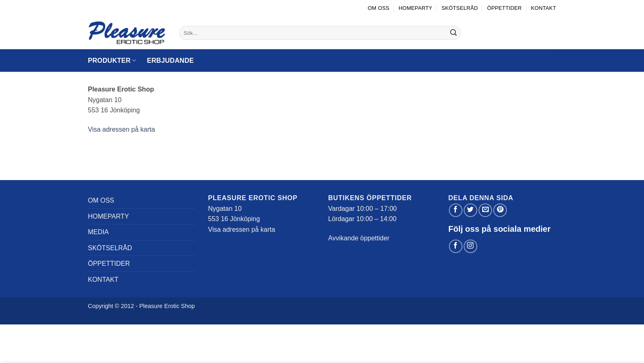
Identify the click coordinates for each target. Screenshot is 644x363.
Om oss (378, 8)
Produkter (112, 60)
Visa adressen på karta (121, 129)
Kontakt (544, 8)
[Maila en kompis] (485, 210)
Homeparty (415, 8)
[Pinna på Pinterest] (500, 210)
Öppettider (504, 8)
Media (98, 232)
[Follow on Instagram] (470, 246)
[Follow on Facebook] (456, 246)
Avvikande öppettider (359, 238)
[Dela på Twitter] (470, 210)
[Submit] (453, 33)
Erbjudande (170, 60)
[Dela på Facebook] (456, 210)
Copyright (101, 306)
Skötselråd (460, 8)
